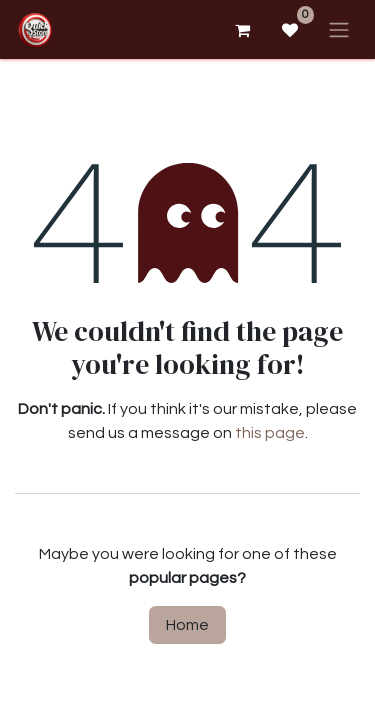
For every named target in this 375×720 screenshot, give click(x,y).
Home (187, 625)
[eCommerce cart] (242, 30)
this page (270, 433)
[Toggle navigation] (339, 29)
